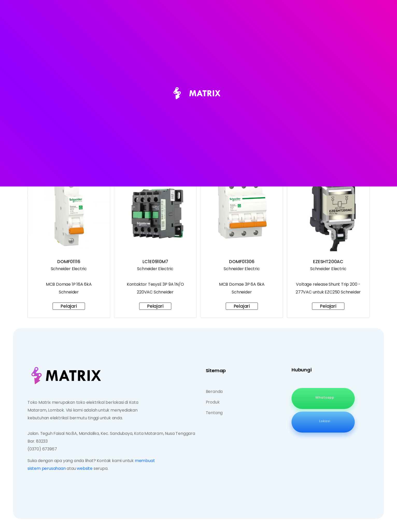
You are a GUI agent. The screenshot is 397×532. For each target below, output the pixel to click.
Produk (213, 402)
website (85, 468)
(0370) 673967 (42, 449)
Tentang (214, 413)
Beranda (214, 391)
